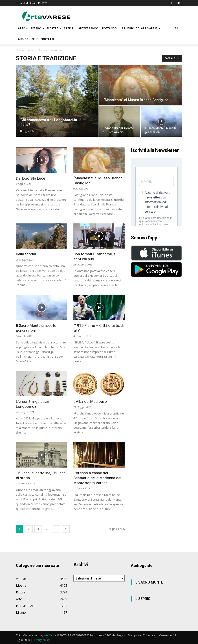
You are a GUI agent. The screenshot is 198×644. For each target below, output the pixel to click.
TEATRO (37, 28)
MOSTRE (54, 28)
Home (20, 50)
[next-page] (66, 529)
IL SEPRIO (142, 599)
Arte (31, 50)
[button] (177, 28)
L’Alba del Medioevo (90, 401)
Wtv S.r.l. (49, 635)
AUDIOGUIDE (28, 39)
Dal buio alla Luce (31, 178)
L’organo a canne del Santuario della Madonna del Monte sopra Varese (97, 478)
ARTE (23, 28)
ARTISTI (69, 28)
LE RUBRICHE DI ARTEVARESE (141, 28)
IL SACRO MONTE (149, 582)
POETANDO (109, 28)
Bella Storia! (26, 254)
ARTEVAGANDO (88, 28)
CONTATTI (47, 39)
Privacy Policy (41, 640)
